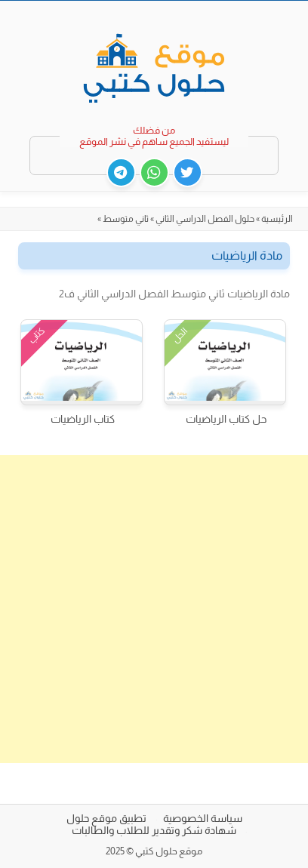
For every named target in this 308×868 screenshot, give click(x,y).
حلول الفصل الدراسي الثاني (205, 219)
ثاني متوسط (126, 219)
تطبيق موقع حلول (106, 818)
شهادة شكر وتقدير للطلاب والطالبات (154, 830)
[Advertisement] (154, 609)
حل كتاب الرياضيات (226, 419)
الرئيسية (277, 219)
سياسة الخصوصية (203, 818)
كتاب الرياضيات (83, 419)
